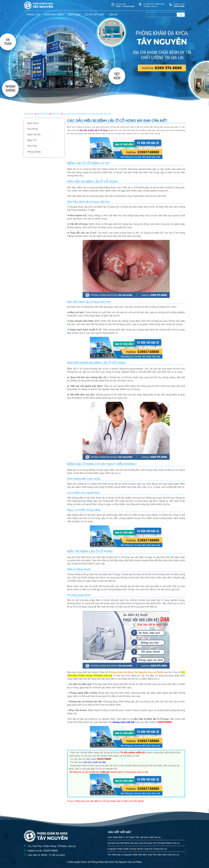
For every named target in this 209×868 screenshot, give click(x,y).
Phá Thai (32, 146)
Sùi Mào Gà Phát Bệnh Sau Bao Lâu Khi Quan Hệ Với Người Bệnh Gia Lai (143, 843)
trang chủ (33, 15)
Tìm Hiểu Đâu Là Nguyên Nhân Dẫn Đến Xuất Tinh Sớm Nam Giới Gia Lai (143, 855)
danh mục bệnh (54, 15)
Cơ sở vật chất (95, 15)
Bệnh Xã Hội (34, 135)
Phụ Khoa (33, 129)
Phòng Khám (34, 152)
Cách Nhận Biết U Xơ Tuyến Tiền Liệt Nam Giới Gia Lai (134, 837)
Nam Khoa (33, 123)
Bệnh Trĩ (32, 140)
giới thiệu (74, 15)
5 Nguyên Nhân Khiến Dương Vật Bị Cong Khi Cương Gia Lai (137, 849)
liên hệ (113, 15)
